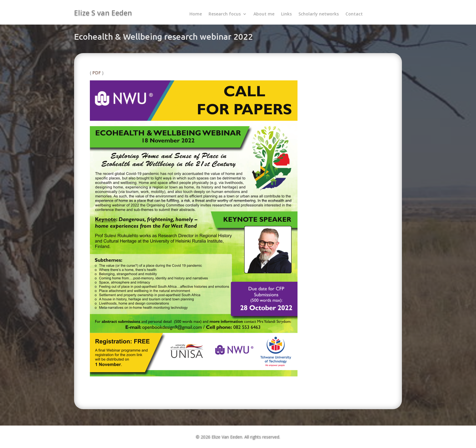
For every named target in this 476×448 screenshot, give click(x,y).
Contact (354, 14)
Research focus (225, 14)
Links (286, 14)
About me (264, 14)
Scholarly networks (319, 14)
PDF (97, 73)
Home (196, 14)
